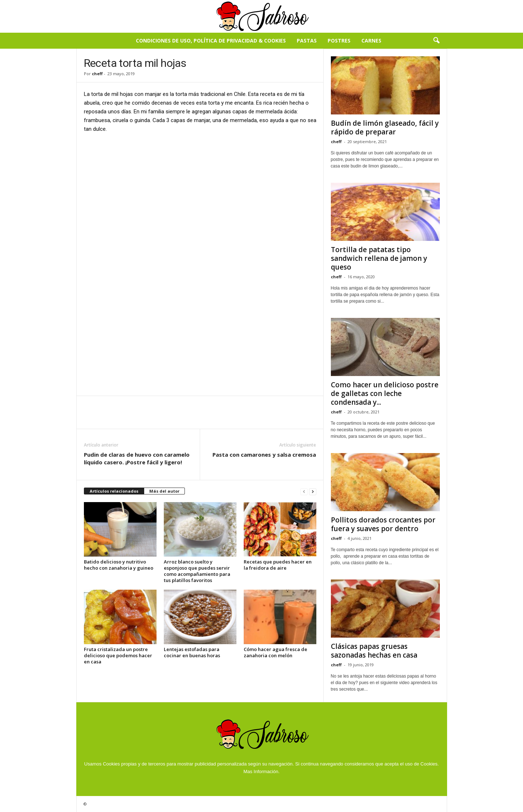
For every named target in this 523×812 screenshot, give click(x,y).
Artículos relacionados (114, 491)
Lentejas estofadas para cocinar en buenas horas (192, 652)
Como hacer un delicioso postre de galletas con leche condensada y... (385, 393)
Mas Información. (261, 771)
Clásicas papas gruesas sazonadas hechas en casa (374, 651)
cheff (97, 74)
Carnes (371, 41)
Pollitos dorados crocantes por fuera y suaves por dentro (383, 524)
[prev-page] (304, 491)
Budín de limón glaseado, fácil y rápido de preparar (385, 128)
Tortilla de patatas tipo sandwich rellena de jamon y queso (379, 258)
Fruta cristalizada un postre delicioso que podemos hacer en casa (118, 655)
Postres (339, 41)
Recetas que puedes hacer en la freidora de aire (278, 565)
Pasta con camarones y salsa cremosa (264, 455)
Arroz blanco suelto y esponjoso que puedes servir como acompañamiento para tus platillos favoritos (197, 571)
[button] (436, 41)
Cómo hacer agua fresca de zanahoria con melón (275, 652)
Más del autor (164, 491)
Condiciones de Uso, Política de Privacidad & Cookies (211, 41)
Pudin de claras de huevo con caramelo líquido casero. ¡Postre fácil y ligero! (137, 458)
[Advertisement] (200, 193)
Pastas (307, 41)
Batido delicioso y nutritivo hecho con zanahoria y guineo (119, 565)
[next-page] (313, 491)
